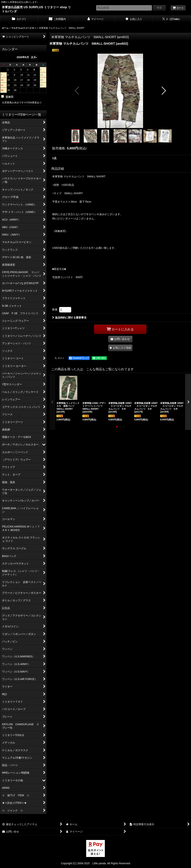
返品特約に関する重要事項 (69, 318)
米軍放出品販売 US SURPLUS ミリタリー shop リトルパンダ (36, 9)
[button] (77, 91)
